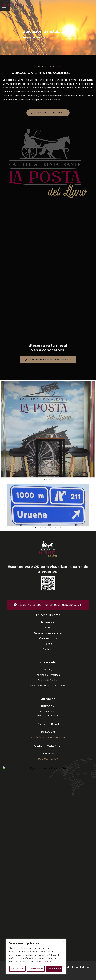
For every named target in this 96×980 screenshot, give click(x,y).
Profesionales (48, 622)
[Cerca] (63, 941)
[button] (4, 429)
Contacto (48, 649)
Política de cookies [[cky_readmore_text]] (45, 962)
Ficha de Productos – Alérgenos (48, 686)
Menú (48, 628)
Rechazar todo (36, 969)
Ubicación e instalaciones (48, 633)
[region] (36, 957)
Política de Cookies (48, 680)
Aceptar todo (54, 969)
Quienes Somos (48, 638)
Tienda (48, 644)
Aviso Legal (48, 670)
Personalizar (17, 969)
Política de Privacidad (48, 675)
